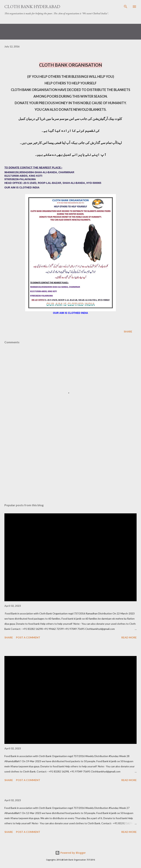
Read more (129, 637)
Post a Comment (28, 637)
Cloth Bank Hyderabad (32, 6)
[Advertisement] (70, 466)
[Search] (126, 7)
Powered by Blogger (70, 853)
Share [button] (128, 331)
